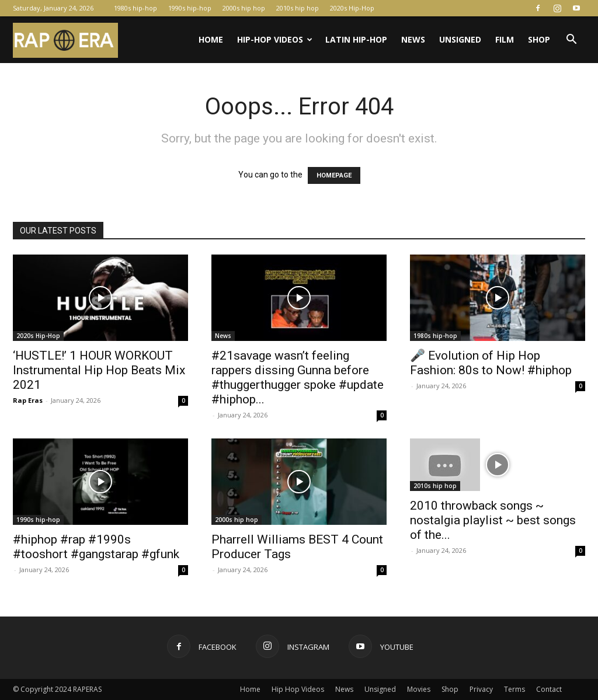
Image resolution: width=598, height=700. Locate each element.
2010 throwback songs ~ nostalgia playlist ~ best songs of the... (493, 520)
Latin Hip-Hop (356, 39)
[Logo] (65, 40)
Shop (539, 39)
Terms (514, 689)
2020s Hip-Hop (352, 8)
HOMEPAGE (334, 175)
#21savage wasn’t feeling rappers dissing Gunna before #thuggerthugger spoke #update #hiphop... (298, 377)
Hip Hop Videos (298, 689)
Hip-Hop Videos (275, 39)
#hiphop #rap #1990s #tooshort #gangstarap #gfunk (96, 547)
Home (211, 39)
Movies (419, 689)
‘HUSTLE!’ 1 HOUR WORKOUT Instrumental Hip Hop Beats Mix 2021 (99, 370)
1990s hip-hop (190, 8)
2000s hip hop (244, 8)
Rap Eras (28, 400)
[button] (571, 41)
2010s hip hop (298, 8)
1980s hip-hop (135, 8)
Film (505, 39)
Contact (549, 689)
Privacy (481, 689)
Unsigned (460, 39)
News (413, 39)
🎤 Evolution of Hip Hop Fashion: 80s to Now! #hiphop (491, 363)
